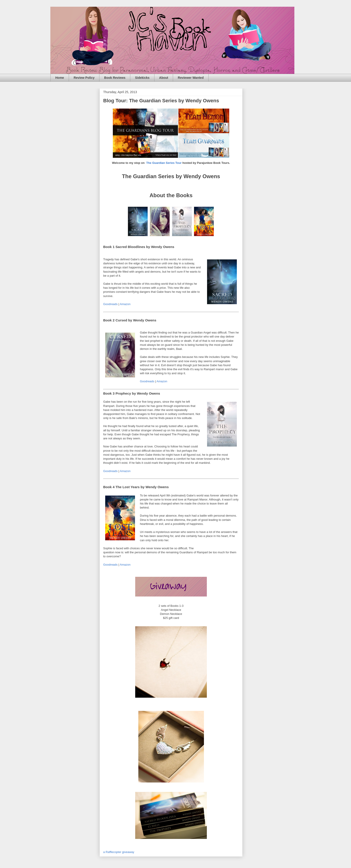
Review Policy (84, 78)
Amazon (125, 304)
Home (60, 78)
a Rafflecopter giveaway (119, 852)
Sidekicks (142, 78)
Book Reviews (115, 78)
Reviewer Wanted (191, 78)
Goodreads (110, 304)
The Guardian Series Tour (164, 163)
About (164, 78)
